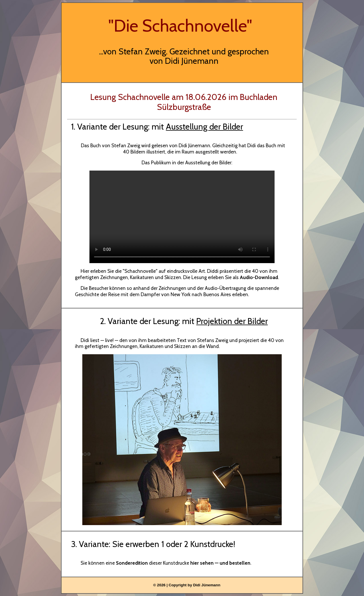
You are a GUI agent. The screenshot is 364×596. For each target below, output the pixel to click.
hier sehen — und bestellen (220, 563)
